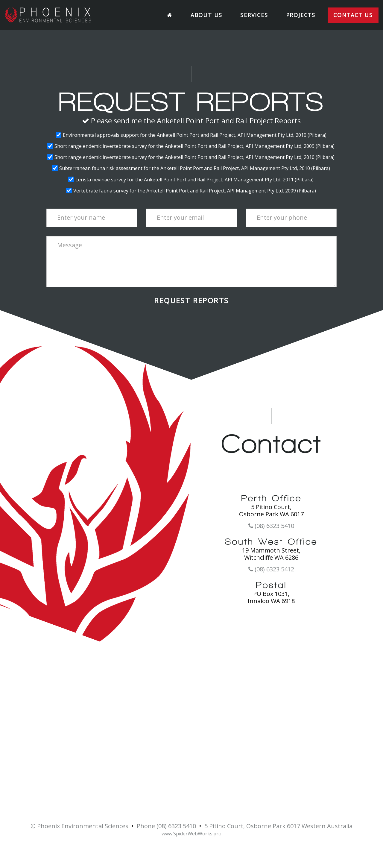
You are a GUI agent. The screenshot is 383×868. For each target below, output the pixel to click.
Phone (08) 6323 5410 (166, 826)
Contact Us (353, 15)
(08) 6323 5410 (271, 526)
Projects (301, 15)
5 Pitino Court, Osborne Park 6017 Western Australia (278, 826)
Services (254, 15)
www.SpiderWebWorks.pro (191, 834)
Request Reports (191, 301)
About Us (206, 15)
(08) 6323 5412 (271, 569)
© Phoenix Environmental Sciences (79, 826)
